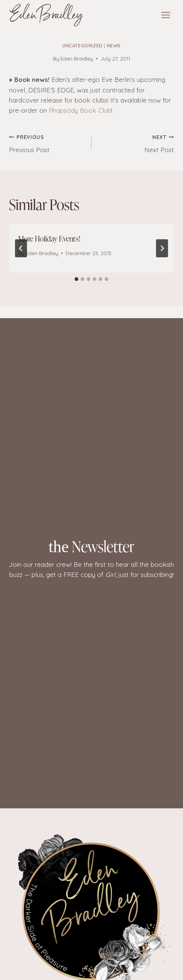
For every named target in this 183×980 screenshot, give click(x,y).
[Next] (162, 248)
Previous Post (47, 143)
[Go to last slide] (21, 248)
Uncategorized (82, 46)
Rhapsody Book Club (80, 110)
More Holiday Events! (49, 238)
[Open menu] (166, 15)
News (114, 46)
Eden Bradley (77, 58)
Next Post (136, 143)
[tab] (76, 279)
